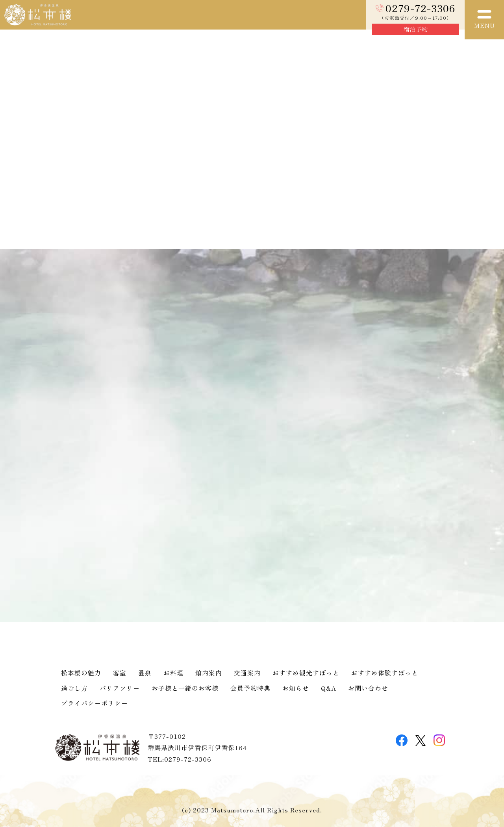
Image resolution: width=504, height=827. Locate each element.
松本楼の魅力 (81, 673)
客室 (120, 673)
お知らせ (296, 688)
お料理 (173, 673)
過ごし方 (74, 688)
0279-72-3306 (420, 8)
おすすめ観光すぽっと (306, 673)
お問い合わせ (368, 688)
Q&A (329, 688)
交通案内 (247, 673)
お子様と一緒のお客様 (185, 688)
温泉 (145, 673)
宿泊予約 (415, 29)
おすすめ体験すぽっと (385, 673)
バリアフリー (120, 688)
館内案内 (209, 673)
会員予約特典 (250, 688)
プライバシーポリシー (94, 703)
